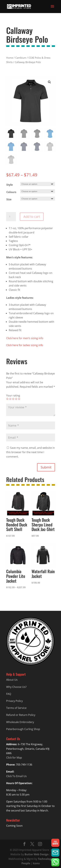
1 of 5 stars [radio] (7, 399)
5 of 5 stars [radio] (19, 399)
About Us (12, 680)
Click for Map (14, 758)
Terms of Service (16, 708)
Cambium (21, 58)
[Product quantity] (11, 217)
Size (9, 199)
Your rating (13, 395)
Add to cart (32, 217)
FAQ (9, 694)
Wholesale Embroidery (20, 722)
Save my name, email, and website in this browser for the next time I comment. (30, 452)
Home (10, 58)
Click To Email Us (16, 776)
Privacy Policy (14, 701)
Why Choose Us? (16, 687)
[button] (49, 82)
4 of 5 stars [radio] (16, 399)
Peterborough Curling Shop (23, 729)
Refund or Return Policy (21, 715)
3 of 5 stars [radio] (13, 399)
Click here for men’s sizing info (25, 338)
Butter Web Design (37, 854)
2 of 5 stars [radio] (10, 399)
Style (10, 185)
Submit (46, 467)
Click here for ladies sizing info (25, 345)
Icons (36, 863)
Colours (11, 192)
